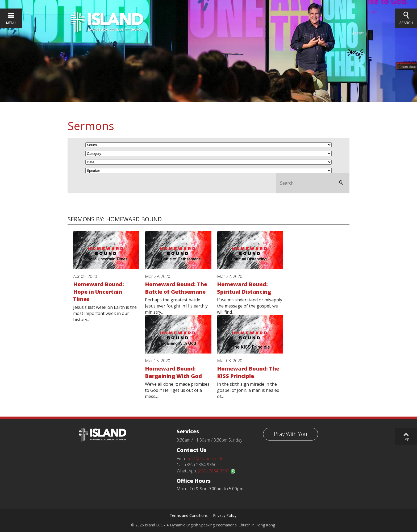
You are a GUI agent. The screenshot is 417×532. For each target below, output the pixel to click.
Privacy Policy (225, 515)
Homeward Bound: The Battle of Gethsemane (176, 288)
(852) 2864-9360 (217, 471)
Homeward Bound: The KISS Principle (248, 372)
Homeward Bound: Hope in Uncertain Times (99, 292)
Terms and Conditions (189, 515)
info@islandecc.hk (205, 459)
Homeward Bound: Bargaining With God (173, 372)
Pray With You (291, 434)
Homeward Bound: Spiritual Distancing (244, 288)
